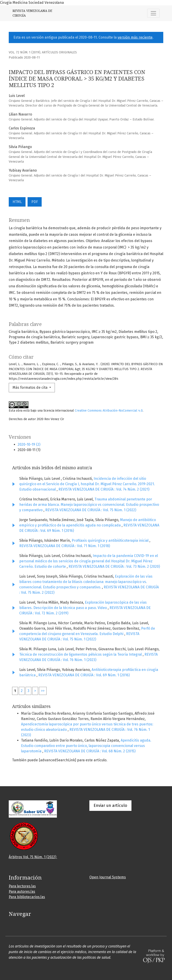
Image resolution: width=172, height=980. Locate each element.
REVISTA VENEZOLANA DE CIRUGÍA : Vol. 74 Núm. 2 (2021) (104, 489)
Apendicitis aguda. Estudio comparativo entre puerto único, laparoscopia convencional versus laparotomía (86, 746)
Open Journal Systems (108, 877)
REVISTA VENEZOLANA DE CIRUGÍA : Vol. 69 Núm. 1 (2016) (84, 675)
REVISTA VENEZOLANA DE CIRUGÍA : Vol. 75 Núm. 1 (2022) (91, 510)
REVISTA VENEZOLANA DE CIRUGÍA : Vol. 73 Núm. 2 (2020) (114, 566)
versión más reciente (135, 37)
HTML (17, 202)
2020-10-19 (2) (29, 444)
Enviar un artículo (110, 805)
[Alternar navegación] (153, 13)
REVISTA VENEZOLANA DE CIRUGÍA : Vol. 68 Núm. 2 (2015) (90, 751)
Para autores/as (22, 892)
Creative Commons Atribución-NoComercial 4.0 (109, 411)
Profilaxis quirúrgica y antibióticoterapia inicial (111, 540)
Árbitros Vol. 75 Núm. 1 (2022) (33, 857)
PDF (35, 202)
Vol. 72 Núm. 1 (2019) (25, 52)
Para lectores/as (22, 886)
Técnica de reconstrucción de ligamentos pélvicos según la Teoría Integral (81, 654)
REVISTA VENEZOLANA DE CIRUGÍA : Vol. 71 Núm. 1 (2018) (65, 546)
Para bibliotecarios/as (27, 897)
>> (43, 691)
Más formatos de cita (30, 387)
